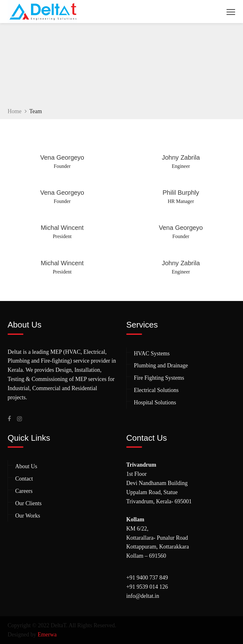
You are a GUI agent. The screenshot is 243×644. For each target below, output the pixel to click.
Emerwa (47, 635)
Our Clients (28, 503)
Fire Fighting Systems (159, 378)
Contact (24, 479)
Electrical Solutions (156, 390)
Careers (24, 491)
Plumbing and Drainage (161, 365)
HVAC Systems (152, 353)
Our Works (28, 516)
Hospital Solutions (155, 402)
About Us (26, 466)
